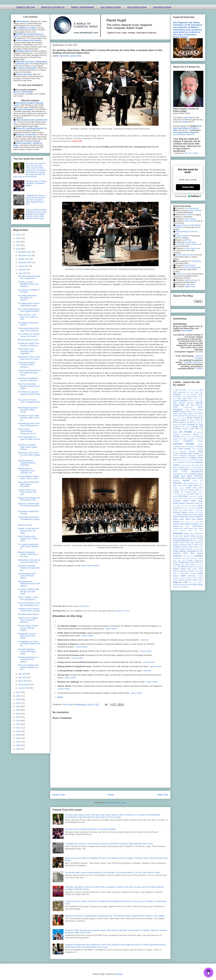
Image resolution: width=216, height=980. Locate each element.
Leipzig (176, 490)
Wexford (181, 580)
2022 (18, 249)
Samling (183, 545)
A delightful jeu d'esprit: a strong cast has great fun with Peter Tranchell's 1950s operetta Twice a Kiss (109, 844)
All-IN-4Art (186, 394)
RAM (196, 534)
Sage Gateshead (196, 543)
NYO (201, 512)
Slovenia (189, 549)
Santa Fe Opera (193, 545)
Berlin (200, 407)
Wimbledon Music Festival (183, 585)
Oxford (176, 524)
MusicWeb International (193, 362)
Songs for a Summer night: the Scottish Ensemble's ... (29, 506)
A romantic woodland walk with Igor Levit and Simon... (28, 592)
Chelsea (176, 434)
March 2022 (23, 681)
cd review (186, 432)
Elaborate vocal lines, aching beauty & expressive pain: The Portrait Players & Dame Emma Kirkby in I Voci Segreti (115, 916)
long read (186, 494)
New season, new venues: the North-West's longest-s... (29, 455)
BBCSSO (199, 405)
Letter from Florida (186, 490)
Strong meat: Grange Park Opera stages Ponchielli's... (28, 484)
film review (196, 465)
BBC (183, 405)
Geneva (192, 470)
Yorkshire (185, 587)
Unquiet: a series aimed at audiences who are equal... (28, 531)
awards (200, 396)
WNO (195, 585)
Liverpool (188, 492)
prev (201, 531)
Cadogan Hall (197, 427)
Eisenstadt (177, 458)
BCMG (176, 407)
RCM (201, 534)
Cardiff (191, 429)
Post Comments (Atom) (116, 803)
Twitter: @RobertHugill (82, 7)
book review (197, 409)
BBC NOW (190, 405)
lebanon (176, 488)
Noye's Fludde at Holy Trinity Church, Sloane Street (28, 539)
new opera (177, 506)
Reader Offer (178, 536)
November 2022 (25, 256)
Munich (200, 496)
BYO (182, 427)
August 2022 (24, 266)
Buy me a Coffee (192, 153)
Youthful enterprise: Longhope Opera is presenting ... (27, 463)
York (180, 587)
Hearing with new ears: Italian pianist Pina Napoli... (27, 636)
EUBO (200, 460)
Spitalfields (178, 556)
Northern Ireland (180, 512)
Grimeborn (198, 476)
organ (196, 522)
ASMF (189, 396)
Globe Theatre (180, 472)
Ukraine (196, 571)
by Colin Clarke (193, 420)
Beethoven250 (188, 407)
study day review (179, 560)
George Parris (190, 242)
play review (198, 528)
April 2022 (23, 677)
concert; (200, 444)
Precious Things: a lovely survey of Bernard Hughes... (28, 628)
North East (178, 510)
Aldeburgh (177, 394)
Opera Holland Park (181, 517)
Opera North (179, 519)
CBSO (197, 429)
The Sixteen (182, 567)
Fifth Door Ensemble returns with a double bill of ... (29, 277)
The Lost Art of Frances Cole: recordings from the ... (29, 402)
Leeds (188, 488)
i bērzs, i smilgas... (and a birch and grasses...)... (28, 598)
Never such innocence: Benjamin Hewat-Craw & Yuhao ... (29, 386)
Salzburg (176, 545)
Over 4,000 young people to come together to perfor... (29, 310)
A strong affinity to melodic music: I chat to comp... (28, 477)
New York (184, 506)
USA (201, 571)
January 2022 (24, 688)
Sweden (190, 560)
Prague (190, 531)
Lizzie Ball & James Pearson (187, 244)
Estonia (190, 460)
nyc (197, 512)
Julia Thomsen (190, 219)
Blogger (119, 974)
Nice (183, 508)
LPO (192, 494)
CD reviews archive (137, 7)
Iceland (195, 481)
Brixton (182, 416)
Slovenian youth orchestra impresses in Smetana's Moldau (90, 829)
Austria (195, 396)
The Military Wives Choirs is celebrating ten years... (29, 304)
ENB (187, 458)
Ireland (185, 483)
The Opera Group (188, 565)
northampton (199, 510)
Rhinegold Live (184, 538)
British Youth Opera (181, 414)
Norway (191, 512)
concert (200, 441)
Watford (200, 576)
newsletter (177, 508)
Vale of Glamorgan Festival (185, 573)
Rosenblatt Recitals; (181, 540)
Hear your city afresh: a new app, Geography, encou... (29, 604)
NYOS (175, 515)
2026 (18, 235)
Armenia (184, 396)
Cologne (176, 441)
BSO (194, 416)
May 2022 (22, 674)
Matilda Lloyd (190, 287)
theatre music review (195, 567)
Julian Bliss (190, 284)
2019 (18, 700)
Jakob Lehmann (191, 280)
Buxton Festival (193, 418)
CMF (185, 439)
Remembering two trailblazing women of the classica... (29, 584)
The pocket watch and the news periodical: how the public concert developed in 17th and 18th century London (113, 872)
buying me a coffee (122, 611)
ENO (175, 460)
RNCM (200, 538)
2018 (18, 703)
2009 (18, 735)
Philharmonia (178, 528)
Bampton (176, 401)
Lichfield (176, 492)
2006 (18, 745)
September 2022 (25, 263)
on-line (185, 514)
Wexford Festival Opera (194, 580)
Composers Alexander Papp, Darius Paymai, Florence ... (28, 447)
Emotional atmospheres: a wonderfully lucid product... (28, 659)
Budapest (200, 416)
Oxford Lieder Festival (188, 524)
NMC (186, 508)
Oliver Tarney (190, 221)
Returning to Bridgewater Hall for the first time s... (28, 379)
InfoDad (199, 369)
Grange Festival (196, 474)
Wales (183, 576)
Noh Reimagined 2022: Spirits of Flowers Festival (27, 576)
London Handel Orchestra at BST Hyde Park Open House (29, 373)
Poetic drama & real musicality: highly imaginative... (26, 351)
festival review (184, 465)
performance (198, 526)
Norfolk (200, 508)
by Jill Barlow (190, 422)
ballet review (187, 399)
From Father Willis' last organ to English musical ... (29, 439)
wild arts (192, 582)
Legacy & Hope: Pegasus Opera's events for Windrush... (28, 620)
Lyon (201, 494)
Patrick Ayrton (190, 265)
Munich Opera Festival (181, 499)
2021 (18, 692)
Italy (197, 483)
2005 (18, 749)
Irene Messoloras (192, 208)
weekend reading (186, 578)
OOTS (195, 514)
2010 (18, 731)
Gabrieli (176, 469)
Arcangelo (177, 396)
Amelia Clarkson (191, 248)
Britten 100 (193, 414)
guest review (197, 478)
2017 (18, 707)
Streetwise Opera (197, 558)
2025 (18, 238)
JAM (175, 485)
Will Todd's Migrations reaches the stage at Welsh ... (27, 652)
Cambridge (177, 429)
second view (198, 547)
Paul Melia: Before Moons (28, 614)
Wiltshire (200, 582)
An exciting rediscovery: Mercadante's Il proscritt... (27, 298)
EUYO (175, 462)
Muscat (191, 499)
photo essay (188, 528)
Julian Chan (187, 240)
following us (85, 606)
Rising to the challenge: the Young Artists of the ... (29, 499)
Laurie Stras (181, 274)
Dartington (183, 451)
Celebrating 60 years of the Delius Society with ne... (29, 424)
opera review (76, 56)
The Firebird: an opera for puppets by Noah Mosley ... (29, 394)
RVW (201, 540)
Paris (188, 526)
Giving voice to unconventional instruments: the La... (27, 431)
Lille (182, 492)
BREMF (176, 412)
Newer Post (59, 795)
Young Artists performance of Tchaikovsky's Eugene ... (29, 519)
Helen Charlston (195, 210)
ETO (195, 460)
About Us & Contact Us (53, 7)
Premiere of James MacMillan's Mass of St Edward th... (28, 284)
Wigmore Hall (180, 582)
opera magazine (196, 517)
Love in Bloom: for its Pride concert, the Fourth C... (29, 335)
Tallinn (176, 562)
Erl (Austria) (182, 460)
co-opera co (193, 439)
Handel (186, 480)
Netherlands (190, 503)
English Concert (196, 458)
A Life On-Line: (192, 390)
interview (145, 640)
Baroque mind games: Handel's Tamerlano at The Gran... (28, 554)
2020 (18, 696)
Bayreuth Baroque (186, 403)
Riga (191, 538)
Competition (188, 441)
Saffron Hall (184, 543)
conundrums (191, 447)
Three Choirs (192, 569)
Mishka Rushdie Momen (191, 267)
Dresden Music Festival (190, 453)
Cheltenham (186, 434)
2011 (18, 728)
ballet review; (198, 399)
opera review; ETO (187, 522)
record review (82, 647)
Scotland (177, 547)
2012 (18, 724)
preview (178, 533)
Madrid (175, 496)
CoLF (201, 439)
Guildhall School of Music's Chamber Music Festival (29, 610)
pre (196, 531)
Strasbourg (186, 558)
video (200, 573)
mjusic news (193, 496)
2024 (18, 242)
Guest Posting (185, 478)
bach (175, 399)
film (190, 465)
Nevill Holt (199, 503)
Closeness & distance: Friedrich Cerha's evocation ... (27, 365)
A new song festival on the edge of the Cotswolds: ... (29, 329)
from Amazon (187, 331)
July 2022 (22, 270)
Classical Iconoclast (199, 357)
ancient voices (197, 394)
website (176, 578)
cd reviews (198, 432)
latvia (201, 486)
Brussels (188, 416)
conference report (180, 447)
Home (60, 697)
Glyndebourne (197, 472)
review (176, 538)
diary (200, 451)
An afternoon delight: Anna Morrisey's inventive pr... (29, 344)
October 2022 (24, 259)
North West (188, 510)
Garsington (184, 469)
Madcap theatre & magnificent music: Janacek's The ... (26, 471)
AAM (201, 390)
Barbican (184, 401)
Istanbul (192, 483)
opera (200, 514)
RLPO (195, 538)
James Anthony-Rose (184, 255)
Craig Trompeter (182, 236)
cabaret (187, 427)
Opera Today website (90, 566)
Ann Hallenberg (195, 261)
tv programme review (186, 571)
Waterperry (192, 576)
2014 (18, 717)
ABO (175, 392)
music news (189, 501)
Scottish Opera (187, 547)
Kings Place (193, 485)
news (200, 506)
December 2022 (25, 252)
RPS (192, 540)
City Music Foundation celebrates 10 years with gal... (29, 568)
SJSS (183, 549)
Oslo (201, 522)
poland (175, 531)
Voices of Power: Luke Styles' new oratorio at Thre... (28, 317)
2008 (18, 738)
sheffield (176, 549)
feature (193, 462)
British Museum (197, 412)
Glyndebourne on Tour (181, 474)
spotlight (199, 556)
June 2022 (23, 273)
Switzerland (199, 560)
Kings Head (182, 485)
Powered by (188, 196)
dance (175, 451)
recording (199, 536)
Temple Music (184, 562)
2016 (18, 710)
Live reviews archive (110, 7)
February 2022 (24, 685)
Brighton (183, 412)
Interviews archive (162, 7)
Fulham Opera (197, 467)
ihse (201, 481)
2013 (18, 721)
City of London (191, 437)
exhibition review (184, 462)
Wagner (176, 576)
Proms (187, 534)
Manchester (183, 496)
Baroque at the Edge (196, 401)
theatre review (179, 569)
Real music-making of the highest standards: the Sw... (28, 667)
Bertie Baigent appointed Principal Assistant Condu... (28, 410)
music (196, 499)
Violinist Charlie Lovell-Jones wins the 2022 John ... (27, 492)
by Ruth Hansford (187, 424)
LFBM (197, 490)
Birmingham (178, 409)
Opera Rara (64, 56)
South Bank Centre (193, 553)
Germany (199, 469)
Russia (196, 540)
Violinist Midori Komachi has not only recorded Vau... (29, 561)
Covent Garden (184, 449)
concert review (184, 444)
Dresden (176, 453)
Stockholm (177, 558)
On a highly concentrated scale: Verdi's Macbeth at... (28, 547)
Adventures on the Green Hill (190, 392)
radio (192, 534)
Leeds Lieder (197, 488)
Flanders (182, 467)
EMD (183, 458)
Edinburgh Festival (195, 456)
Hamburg (177, 481)
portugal (183, 531)
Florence (189, 467)
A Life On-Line (180, 390)
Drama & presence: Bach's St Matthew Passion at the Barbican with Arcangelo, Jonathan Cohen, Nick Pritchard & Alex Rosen (36, 214)
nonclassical (192, 508)
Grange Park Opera (183, 476)
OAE (180, 514)
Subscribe (188, 187)
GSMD (176, 478)
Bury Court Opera (179, 418)
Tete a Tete (195, 562)
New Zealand (193, 506)
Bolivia (187, 409)
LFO (201, 490)
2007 (18, 742)
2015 (18, 714)
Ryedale (176, 543)
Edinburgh (183, 456)
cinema (183, 437)
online (190, 514)
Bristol (189, 412)
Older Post (162, 795)
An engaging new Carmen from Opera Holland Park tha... (29, 644)
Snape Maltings (180, 551)
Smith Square (198, 549)
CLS (181, 439)
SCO (201, 545)
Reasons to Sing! (25, 525)
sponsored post (188, 556)
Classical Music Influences (184, 135)
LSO (197, 494)
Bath (175, 403)
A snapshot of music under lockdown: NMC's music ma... (28, 418)
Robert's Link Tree (26, 7)
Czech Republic (197, 449)
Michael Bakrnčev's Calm (28, 340)
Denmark (192, 451)
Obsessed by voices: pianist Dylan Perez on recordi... (29, 358)
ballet (179, 399)
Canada (185, 429)
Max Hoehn (187, 215)
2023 (18, 245)
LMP (195, 492)
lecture (182, 488)
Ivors (201, 483)
